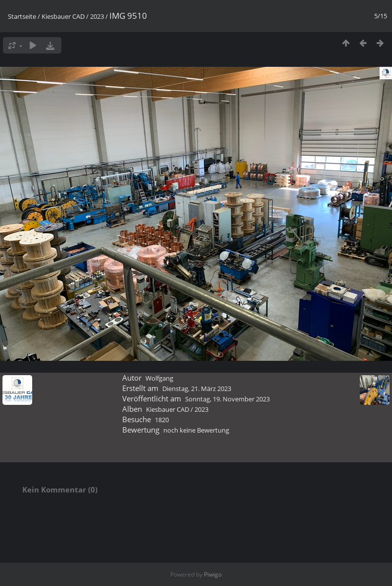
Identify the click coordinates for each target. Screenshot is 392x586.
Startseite (22, 16)
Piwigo (213, 574)
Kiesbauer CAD (63, 16)
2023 (97, 16)
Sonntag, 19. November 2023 (227, 399)
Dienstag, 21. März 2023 (197, 389)
